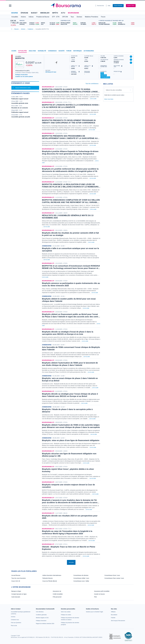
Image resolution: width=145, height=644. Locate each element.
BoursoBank (73, 13)
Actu (63, 13)
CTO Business (105, 77)
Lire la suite (93, 99)
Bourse (15, 13)
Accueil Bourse (16, 575)
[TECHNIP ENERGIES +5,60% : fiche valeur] (108, 24)
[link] (13, 617)
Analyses (32, 51)
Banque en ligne (16, 591)
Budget (34, 13)
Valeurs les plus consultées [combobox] (114, 90)
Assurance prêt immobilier (102, 591)
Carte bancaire (16, 597)
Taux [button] (72, 17)
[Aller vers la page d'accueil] (72, 6)
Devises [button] (79, 17)
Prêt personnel (57, 597)
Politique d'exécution (21, 75)
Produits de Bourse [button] (43, 17)
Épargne (24, 13)
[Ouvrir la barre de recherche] (100, 6)
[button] (10, 6)
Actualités (23, 51)
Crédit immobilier (58, 594)
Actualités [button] (15, 17)
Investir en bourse (99, 594)
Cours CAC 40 (16, 581)
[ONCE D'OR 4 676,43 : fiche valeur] (70, 24)
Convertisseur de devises (81, 575)
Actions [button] (23, 17)
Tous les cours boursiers (19, 578)
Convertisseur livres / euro (112, 575)
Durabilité (42, 51)
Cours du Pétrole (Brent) (50, 581)
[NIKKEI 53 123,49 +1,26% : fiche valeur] (50, 23)
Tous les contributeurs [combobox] (92, 84)
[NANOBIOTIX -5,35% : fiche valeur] (126, 24)
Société (61, 51)
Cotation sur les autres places (24, 76)
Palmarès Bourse (48, 578)
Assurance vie (57, 591)
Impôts (55, 13)
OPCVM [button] (65, 17)
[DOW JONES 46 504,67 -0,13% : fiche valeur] (30, 23)
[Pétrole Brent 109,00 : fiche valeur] (70, 23)
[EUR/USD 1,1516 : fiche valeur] (89, 23)
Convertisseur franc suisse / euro (114, 578)
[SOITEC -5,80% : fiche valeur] (126, 23)
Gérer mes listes (109, 99)
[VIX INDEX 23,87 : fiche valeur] (89, 24)
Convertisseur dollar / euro (81, 578)
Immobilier (45, 13)
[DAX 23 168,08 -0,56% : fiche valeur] (50, 24)
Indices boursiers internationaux (52, 575)
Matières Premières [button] (91, 17)
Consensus (52, 51)
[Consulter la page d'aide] (108, 6)
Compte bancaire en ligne (19, 594)
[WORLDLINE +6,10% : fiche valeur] (108, 23)
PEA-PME (104, 75)
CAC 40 (13, 21)
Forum (103, 17)
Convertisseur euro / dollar (81, 581)
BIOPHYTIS (20, 58)
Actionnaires (89, 51)
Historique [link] (77, 51)
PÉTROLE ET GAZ (51, 72)
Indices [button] (31, 17)
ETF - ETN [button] (56, 17)
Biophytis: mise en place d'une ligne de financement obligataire (71, 440)
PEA (102, 73)
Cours (14, 51)
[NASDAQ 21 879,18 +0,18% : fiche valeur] (30, 24)
